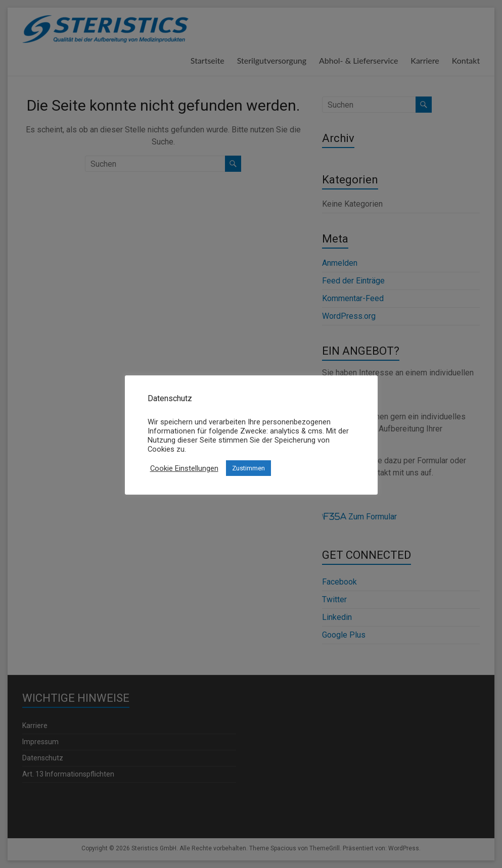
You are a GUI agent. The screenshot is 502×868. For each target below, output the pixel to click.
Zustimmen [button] (248, 468)
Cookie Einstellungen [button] (184, 468)
